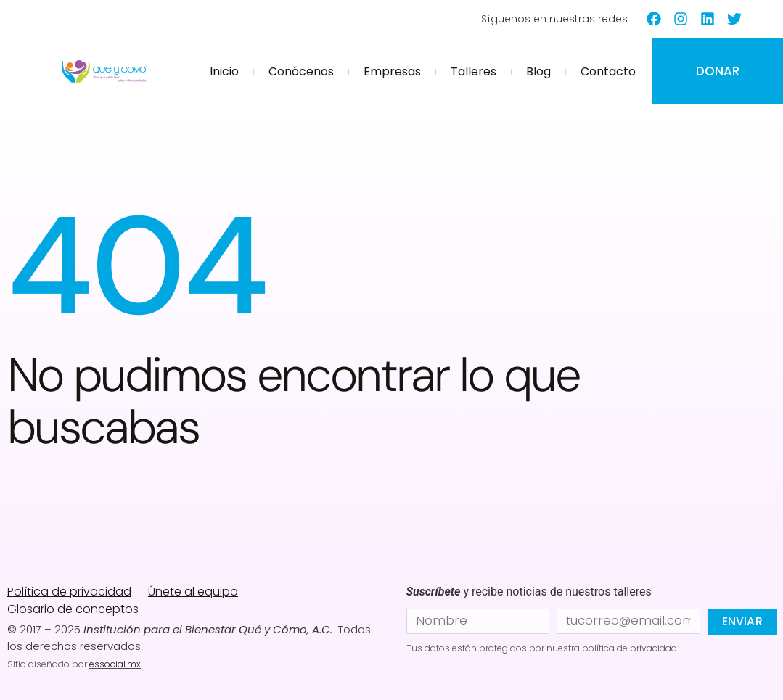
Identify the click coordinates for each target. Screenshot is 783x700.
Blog (538, 71)
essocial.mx (115, 664)
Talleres (474, 71)
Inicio (224, 71)
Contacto (608, 71)
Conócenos (301, 71)
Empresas (392, 71)
